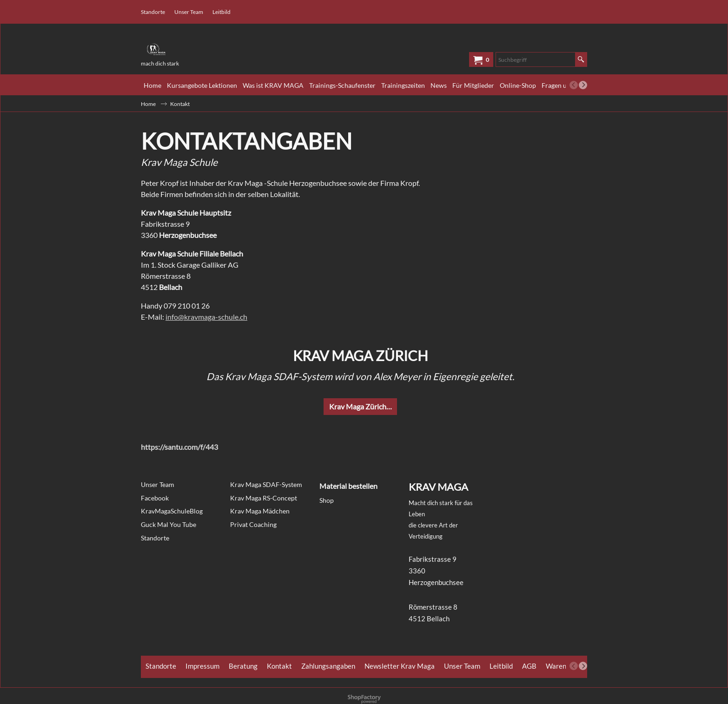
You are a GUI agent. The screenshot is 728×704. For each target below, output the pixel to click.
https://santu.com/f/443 (179, 447)
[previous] (574, 85)
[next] (583, 85)
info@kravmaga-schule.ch (206, 317)
